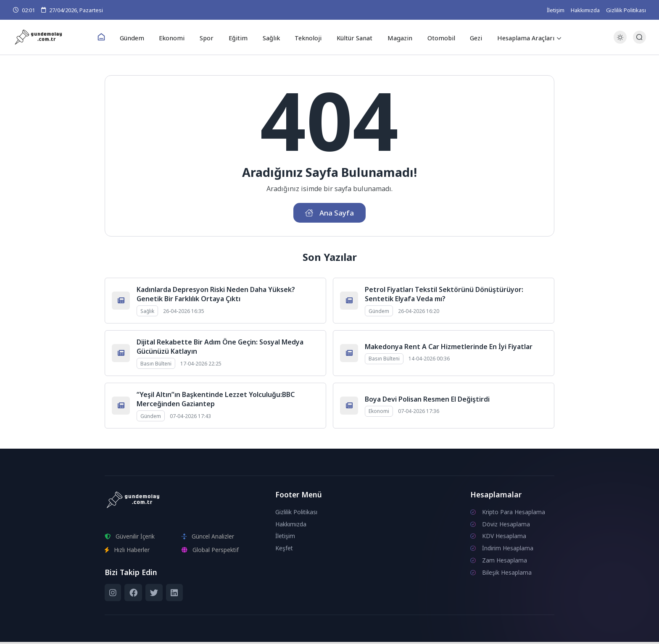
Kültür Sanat (350, 37)
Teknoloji (305, 37)
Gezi (467, 37)
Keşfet (284, 550)
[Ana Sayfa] (109, 38)
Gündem (139, 37)
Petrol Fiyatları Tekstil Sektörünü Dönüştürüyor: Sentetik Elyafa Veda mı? (444, 296)
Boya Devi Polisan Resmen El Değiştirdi (427, 401)
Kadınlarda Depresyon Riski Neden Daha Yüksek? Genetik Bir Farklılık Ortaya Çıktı (216, 296)
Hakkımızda (585, 10)
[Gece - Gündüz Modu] (620, 42)
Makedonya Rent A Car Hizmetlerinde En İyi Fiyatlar (449, 349)
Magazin (394, 37)
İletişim (556, 10)
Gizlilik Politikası (626, 10)
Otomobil (434, 37)
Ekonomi (178, 37)
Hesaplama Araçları (517, 37)
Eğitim (239, 37)
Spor (210, 37)
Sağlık (270, 37)
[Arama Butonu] (639, 38)
